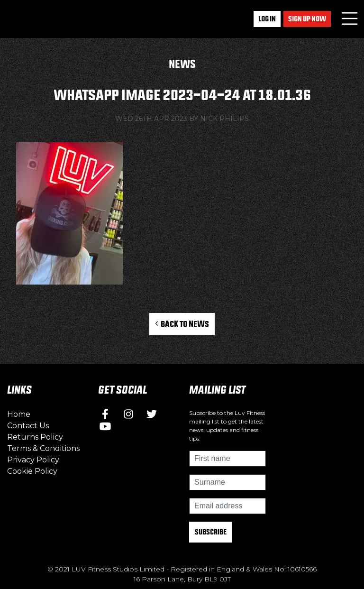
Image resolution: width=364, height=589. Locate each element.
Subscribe (211, 532)
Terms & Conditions (43, 448)
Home (19, 414)
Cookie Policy (32, 471)
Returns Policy (35, 437)
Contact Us (28, 426)
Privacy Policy (33, 460)
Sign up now (307, 19)
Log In (267, 19)
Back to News (182, 324)
